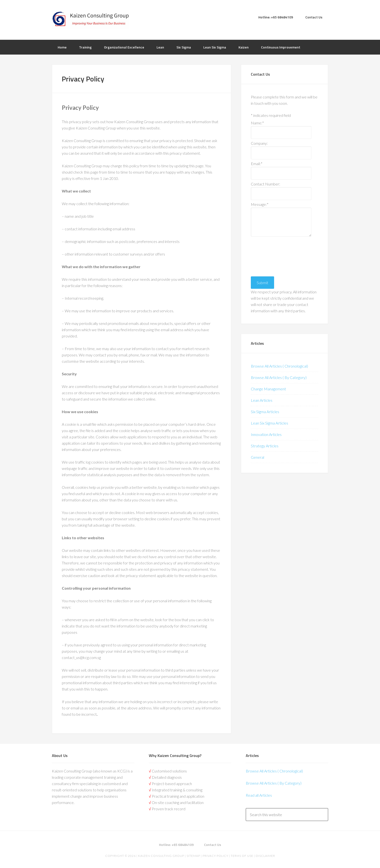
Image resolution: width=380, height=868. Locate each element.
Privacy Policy (215, 856)
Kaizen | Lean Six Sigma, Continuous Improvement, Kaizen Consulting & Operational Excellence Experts (91, 19)
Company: (259, 143)
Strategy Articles (265, 446)
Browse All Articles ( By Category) (279, 377)
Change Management (268, 389)
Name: (257, 123)
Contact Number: (265, 184)
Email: (257, 164)
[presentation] (271, 255)
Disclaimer (265, 856)
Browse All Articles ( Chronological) (279, 366)
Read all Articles (259, 795)
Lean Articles (262, 400)
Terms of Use (242, 856)
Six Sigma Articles (265, 412)
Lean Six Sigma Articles (269, 423)
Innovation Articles (266, 434)
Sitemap (193, 856)
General (257, 457)
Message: (260, 204)
